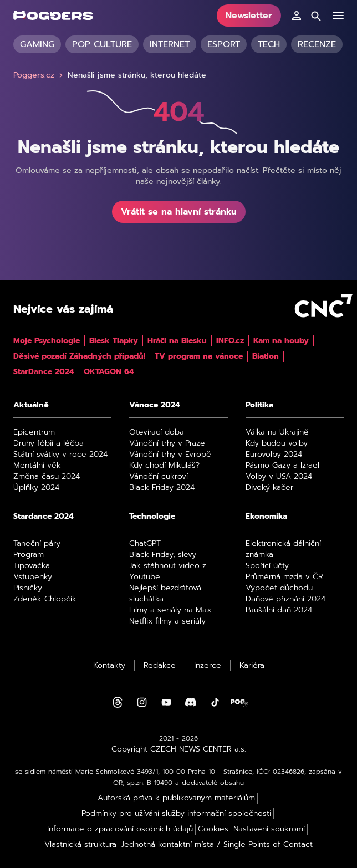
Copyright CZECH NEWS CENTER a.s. (179, 749)
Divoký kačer (269, 488)
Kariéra (252, 666)
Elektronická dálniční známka (283, 549)
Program (29, 555)
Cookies (213, 829)
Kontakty (109, 666)
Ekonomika (266, 517)
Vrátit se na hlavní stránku (179, 212)
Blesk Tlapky (114, 341)
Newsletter (249, 16)
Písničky (28, 588)
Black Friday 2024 (162, 488)
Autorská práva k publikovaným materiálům (176, 798)
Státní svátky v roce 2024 (60, 455)
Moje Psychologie (47, 341)
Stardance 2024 (44, 517)
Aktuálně (31, 405)
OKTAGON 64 (109, 372)
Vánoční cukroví (159, 477)
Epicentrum (34, 432)
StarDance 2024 (44, 372)
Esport (224, 44)
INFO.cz (230, 341)
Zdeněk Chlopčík (45, 599)
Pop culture (102, 44)
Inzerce (208, 666)
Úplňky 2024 (36, 488)
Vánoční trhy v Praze (167, 443)
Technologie (152, 517)
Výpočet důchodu (279, 588)
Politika (259, 405)
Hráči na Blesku (177, 341)
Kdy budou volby (277, 443)
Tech (269, 44)
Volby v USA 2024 (279, 477)
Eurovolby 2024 (274, 455)
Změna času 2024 (47, 477)
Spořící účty (267, 566)
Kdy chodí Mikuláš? (164, 466)
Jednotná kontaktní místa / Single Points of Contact (217, 845)
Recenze (317, 44)
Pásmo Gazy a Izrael (282, 466)
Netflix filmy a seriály (167, 621)
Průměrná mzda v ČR (284, 577)
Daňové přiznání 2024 (285, 599)
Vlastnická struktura (80, 845)
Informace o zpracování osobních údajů (120, 829)
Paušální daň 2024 (279, 610)
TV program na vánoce (199, 356)
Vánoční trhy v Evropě (170, 455)
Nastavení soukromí (269, 829)
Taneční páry (37, 544)
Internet (170, 44)
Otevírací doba (157, 432)
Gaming (37, 44)
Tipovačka (32, 566)
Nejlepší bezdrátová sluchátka (165, 594)
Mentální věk (37, 466)
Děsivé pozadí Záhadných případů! (79, 356)
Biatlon (266, 356)
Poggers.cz (39, 75)
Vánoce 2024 (155, 405)
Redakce (160, 666)
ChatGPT (145, 544)
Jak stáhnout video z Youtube (168, 571)
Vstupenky (33, 577)
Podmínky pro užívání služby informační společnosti (176, 814)
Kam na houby (281, 341)
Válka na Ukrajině (277, 432)
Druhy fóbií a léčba (49, 443)
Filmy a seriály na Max (170, 610)
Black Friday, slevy (163, 555)
